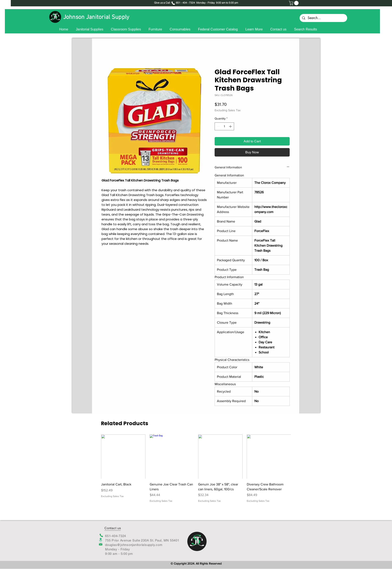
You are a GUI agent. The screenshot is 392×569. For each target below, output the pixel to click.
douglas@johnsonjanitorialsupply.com (134, 545)
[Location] (101, 540)
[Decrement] (218, 126)
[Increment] (231, 126)
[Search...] (323, 18)
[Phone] (101, 535)
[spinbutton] (224, 126)
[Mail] (101, 544)
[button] (294, 3)
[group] (196, 469)
